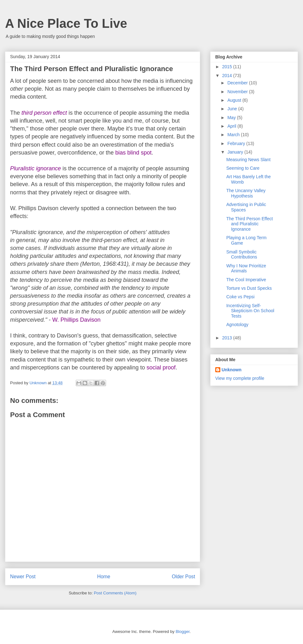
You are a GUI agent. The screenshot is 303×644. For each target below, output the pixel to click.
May (232, 118)
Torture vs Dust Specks (249, 288)
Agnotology (237, 325)
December (238, 83)
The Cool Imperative (246, 280)
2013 (228, 338)
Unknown (232, 370)
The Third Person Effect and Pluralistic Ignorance (250, 224)
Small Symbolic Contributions (242, 255)
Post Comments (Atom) (115, 593)
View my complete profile (240, 378)
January (236, 152)
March (234, 135)
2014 (228, 76)
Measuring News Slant (248, 160)
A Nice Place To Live (66, 23)
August (235, 100)
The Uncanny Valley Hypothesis (246, 193)
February (237, 143)
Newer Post (23, 577)
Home (104, 577)
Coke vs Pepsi (240, 297)
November (238, 92)
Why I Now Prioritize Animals (246, 268)
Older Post (183, 577)
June (233, 109)
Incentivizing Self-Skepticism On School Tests (250, 311)
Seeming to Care (243, 168)
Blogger (182, 632)
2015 (228, 67)
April (232, 126)
